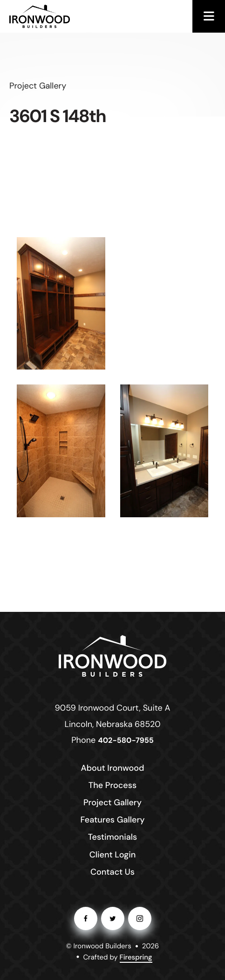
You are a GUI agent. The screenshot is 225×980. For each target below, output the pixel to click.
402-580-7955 (126, 741)
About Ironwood (112, 768)
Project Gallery (112, 802)
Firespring (136, 957)
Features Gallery (112, 820)
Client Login (113, 855)
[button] (209, 16)
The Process (112, 785)
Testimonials (112, 837)
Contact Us (112, 872)
